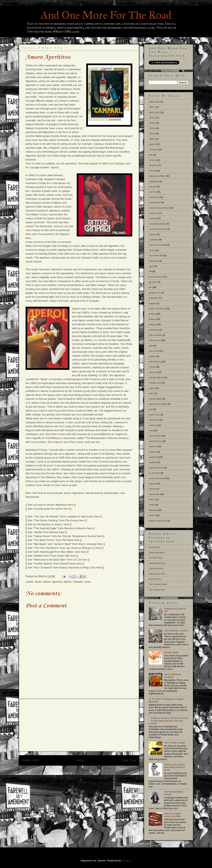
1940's (152, 128)
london (152, 356)
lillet (151, 346)
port (151, 409)
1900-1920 (154, 112)
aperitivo (57, 582)
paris (151, 393)
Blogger (126, 861)
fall (150, 271)
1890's (152, 107)
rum (151, 431)
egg (151, 266)
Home (80, 760)
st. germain (154, 473)
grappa (152, 303)
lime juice (154, 351)
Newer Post (30, 760)
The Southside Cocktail (176, 631)
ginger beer (155, 293)
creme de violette (157, 245)
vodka (152, 505)
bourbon (153, 213)
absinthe (153, 165)
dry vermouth (155, 256)
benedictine (155, 202)
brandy (152, 218)
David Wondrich (157, 553)
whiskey (153, 510)
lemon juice (155, 340)
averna (152, 192)
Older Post (129, 760)
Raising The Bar (157, 574)
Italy (151, 155)
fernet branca (155, 277)
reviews (153, 425)
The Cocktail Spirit (158, 584)
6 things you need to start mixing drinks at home (174, 767)
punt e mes (154, 415)
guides (152, 314)
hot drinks (154, 330)
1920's (152, 118)
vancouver (154, 494)
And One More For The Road (106, 15)
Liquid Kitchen (156, 568)
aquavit (152, 187)
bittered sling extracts (159, 208)
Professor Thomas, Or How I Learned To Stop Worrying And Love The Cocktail (168, 721)
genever (153, 282)
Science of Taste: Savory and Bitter (173, 815)
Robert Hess (155, 579)
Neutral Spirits (171, 652)
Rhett (42, 576)
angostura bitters (157, 176)
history (152, 319)
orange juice (155, 383)
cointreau (153, 240)
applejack (154, 181)
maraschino (155, 362)
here (28, 234)
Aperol (67, 582)
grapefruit (154, 298)
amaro (47, 582)
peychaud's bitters (158, 404)
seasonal (153, 457)
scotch (152, 452)
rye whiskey (155, 436)
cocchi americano (158, 229)
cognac (152, 234)
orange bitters (156, 377)
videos (152, 499)
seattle (152, 462)
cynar (88, 582)
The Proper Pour (157, 590)
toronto (152, 489)
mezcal (152, 367)
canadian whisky (157, 224)
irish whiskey (155, 335)
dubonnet (154, 261)
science (153, 446)
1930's (152, 123)
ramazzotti (154, 420)
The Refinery (52, 438)
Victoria (153, 160)
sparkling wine (156, 468)
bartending (154, 197)
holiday (152, 324)
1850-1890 (154, 102)
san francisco (155, 441)
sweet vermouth (157, 478)
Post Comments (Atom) (87, 773)
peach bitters (155, 399)
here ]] (67, 509)
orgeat (152, 388)
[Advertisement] (79, 725)
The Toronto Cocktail (174, 743)
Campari (78, 582)
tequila (152, 484)
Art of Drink (154, 547)
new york (153, 372)
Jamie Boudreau (157, 563)
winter (152, 515)
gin (150, 287)
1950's (152, 134)
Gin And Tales (156, 558)
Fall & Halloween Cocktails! (173, 676)
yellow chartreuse (158, 521)
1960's (152, 139)
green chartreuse (157, 309)
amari (38, 582)
